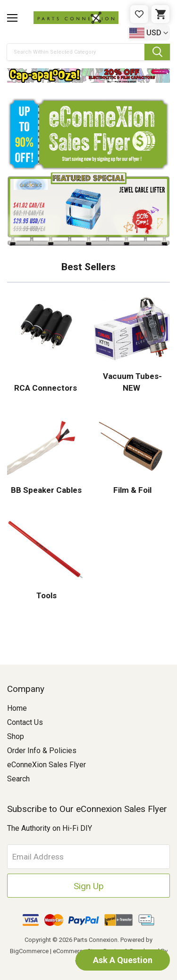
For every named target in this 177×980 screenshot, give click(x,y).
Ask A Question (123, 960)
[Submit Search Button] (157, 52)
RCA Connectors (46, 388)
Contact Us (25, 722)
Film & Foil (131, 490)
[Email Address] (88, 857)
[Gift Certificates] (139, 14)
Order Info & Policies (42, 751)
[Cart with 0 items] (160, 14)
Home (17, 708)
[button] (88, 76)
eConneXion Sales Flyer (46, 765)
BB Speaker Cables (45, 490)
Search (18, 779)
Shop (16, 736)
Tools (46, 595)
